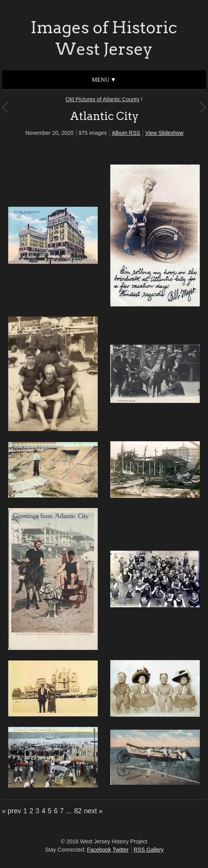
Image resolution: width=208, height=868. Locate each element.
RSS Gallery (149, 850)
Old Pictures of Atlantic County (103, 99)
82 (78, 811)
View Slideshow (164, 133)
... (69, 811)
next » (93, 811)
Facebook (99, 850)
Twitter (121, 850)
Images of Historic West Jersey (104, 38)
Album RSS (126, 133)
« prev (12, 811)
